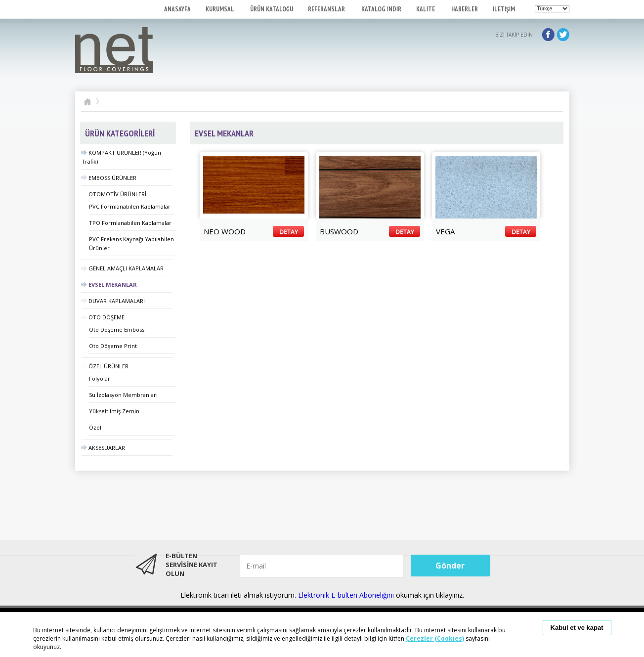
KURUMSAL (220, 9)
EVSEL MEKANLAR (109, 285)
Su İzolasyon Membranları (123, 395)
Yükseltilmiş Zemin (114, 411)
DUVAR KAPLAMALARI (113, 301)
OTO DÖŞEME (103, 317)
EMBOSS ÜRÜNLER (109, 178)
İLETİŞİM (504, 9)
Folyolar (100, 378)
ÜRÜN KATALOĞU (272, 9)
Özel (95, 427)
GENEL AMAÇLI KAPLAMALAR (123, 268)
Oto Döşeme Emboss (117, 329)
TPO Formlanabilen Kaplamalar (130, 223)
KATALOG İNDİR (381, 9)
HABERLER (465, 9)
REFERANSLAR (327, 9)
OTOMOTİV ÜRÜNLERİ (114, 194)
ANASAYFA (177, 9)
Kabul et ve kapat (577, 628)
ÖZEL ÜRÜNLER (105, 366)
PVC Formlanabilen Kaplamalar (130, 206)
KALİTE (426, 9)
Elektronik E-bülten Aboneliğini (347, 595)
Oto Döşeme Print (113, 346)
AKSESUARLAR (103, 448)
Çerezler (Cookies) (435, 638)
